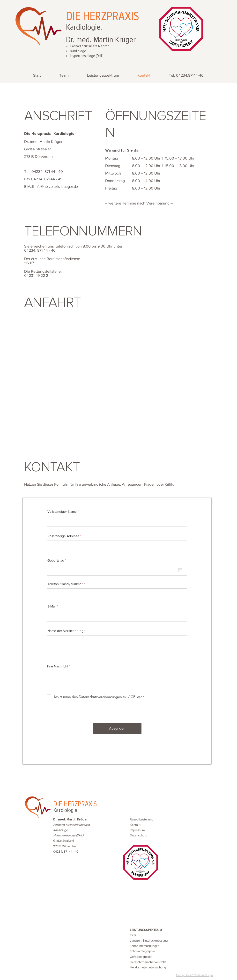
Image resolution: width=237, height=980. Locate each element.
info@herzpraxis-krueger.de (56, 186)
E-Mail (52, 606)
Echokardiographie (142, 951)
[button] (142, 819)
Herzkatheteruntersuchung (148, 967)
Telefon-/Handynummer (65, 584)
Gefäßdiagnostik (141, 957)
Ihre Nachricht (58, 666)
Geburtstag (58, 560)
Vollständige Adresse (63, 536)
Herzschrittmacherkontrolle (148, 962)
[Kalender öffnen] (180, 570)
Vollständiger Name (62, 512)
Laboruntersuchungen (145, 946)
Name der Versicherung (65, 631)
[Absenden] (117, 728)
